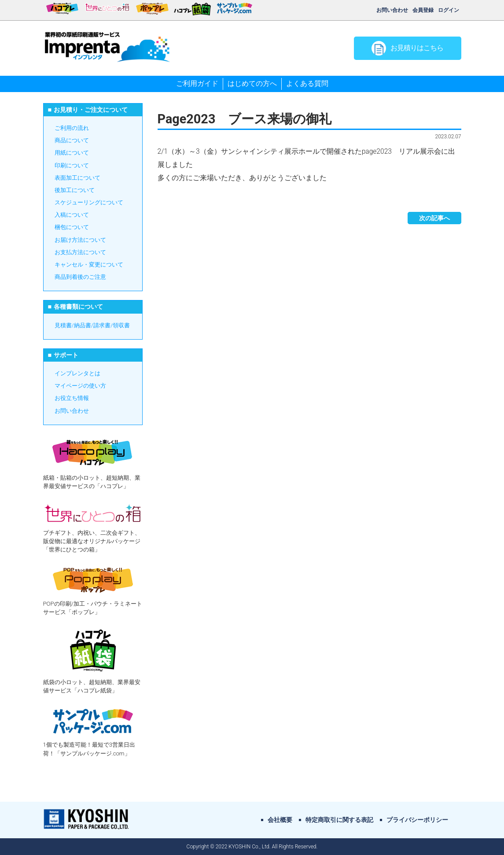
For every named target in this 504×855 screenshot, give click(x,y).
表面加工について (77, 178)
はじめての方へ (252, 84)
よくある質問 (307, 84)
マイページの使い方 (80, 386)
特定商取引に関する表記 (339, 820)
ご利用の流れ (72, 128)
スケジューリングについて (89, 202)
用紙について (72, 153)
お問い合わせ (392, 10)
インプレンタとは (77, 373)
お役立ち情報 (72, 398)
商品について (72, 140)
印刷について (72, 165)
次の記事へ (434, 218)
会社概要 (280, 820)
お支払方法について (80, 252)
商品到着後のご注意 (80, 277)
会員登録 (423, 10)
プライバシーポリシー (417, 820)
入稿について (72, 215)
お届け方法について (80, 240)
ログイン (449, 10)
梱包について (72, 227)
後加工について (75, 190)
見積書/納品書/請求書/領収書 (92, 325)
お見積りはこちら (407, 48)
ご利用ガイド (197, 84)
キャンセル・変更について (89, 265)
